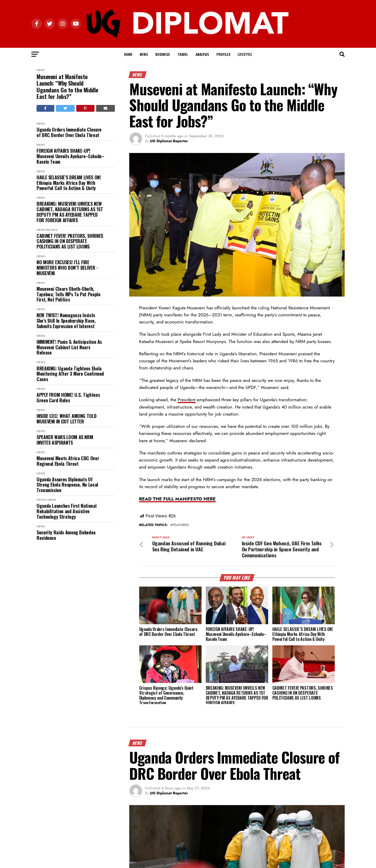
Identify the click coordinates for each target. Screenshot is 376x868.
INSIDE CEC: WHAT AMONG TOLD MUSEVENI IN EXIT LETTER (66, 419)
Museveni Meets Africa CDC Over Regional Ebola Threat (68, 461)
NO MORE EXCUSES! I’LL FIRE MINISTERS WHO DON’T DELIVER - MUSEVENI (67, 268)
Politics (51, 230)
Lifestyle (245, 54)
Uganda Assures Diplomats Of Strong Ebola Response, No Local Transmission (67, 485)
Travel (183, 54)
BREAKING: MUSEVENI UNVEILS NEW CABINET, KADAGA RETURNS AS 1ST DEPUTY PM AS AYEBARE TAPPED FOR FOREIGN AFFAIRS (70, 212)
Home (128, 54)
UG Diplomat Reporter (169, 141)
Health (42, 500)
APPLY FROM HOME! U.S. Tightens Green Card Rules (68, 397)
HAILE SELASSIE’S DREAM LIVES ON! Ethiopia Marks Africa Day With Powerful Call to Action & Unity (69, 183)
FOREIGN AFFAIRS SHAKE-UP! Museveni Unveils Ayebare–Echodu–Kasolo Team (70, 156)
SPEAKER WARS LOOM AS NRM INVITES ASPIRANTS (65, 440)
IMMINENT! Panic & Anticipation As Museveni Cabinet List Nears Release (69, 347)
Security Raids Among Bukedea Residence (66, 535)
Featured (181, 525)
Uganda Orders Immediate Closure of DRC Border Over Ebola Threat (69, 132)
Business (163, 54)
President (186, 400)
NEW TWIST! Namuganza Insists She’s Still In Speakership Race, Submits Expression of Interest (66, 321)
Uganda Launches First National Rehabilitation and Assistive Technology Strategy (66, 511)
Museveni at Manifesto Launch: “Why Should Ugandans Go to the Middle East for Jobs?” (67, 87)
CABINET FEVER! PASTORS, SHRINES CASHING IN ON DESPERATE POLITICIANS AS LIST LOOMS (70, 241)
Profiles (223, 54)
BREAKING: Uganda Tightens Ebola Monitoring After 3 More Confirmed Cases (70, 374)
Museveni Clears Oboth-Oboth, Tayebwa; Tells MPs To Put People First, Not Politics (68, 294)
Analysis (202, 54)
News (144, 54)
